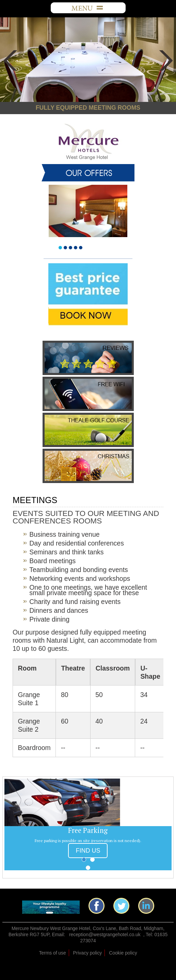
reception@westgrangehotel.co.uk (105, 934)
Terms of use (52, 953)
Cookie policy (123, 953)
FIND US (88, 851)
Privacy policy (88, 953)
